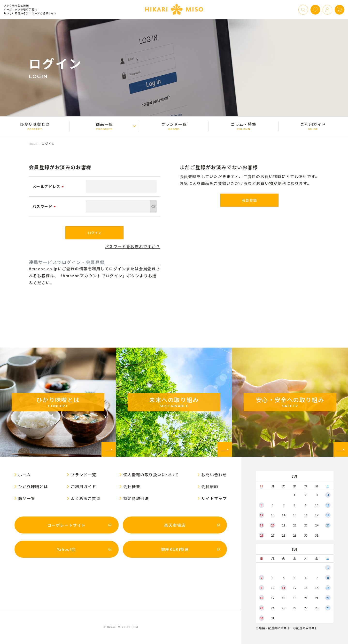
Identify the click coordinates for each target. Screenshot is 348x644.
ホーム (25, 475)
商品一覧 (104, 126)
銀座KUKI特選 (175, 549)
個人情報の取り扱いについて (151, 475)
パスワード (45, 206)
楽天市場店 (175, 525)
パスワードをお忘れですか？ (133, 246)
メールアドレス (49, 187)
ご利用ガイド (313, 126)
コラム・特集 (244, 126)
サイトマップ (214, 498)
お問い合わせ (214, 475)
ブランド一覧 (174, 126)
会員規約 (210, 486)
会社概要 (132, 486)
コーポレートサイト (67, 525)
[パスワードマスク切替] (153, 206)
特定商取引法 (136, 498)
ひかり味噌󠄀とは (35, 126)
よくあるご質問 (86, 498)
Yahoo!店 (67, 549)
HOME (33, 144)
